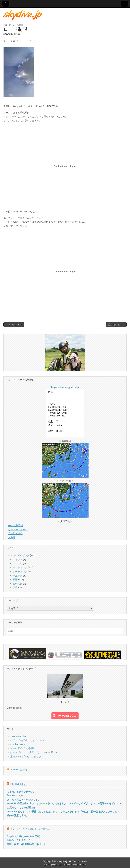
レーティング (20, 572)
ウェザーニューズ (18, 530)
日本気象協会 (15, 533)
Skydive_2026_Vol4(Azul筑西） (24, 836)
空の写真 (18, 584)
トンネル (18, 564)
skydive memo (18, 744)
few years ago (15, 795)
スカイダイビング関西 (22, 748)
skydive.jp (63, 861)
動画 (21, 25)
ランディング (20, 567)
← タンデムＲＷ (14, 325)
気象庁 (12, 537)
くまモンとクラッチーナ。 (21, 792)
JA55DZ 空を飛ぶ (20, 770)
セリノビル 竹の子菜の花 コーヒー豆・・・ (35, 752)
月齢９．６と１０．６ (19, 840)
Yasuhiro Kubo (18, 736)
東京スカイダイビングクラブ (26, 756)
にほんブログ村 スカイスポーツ (27, 740)
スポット (18, 560)
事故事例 (18, 576)
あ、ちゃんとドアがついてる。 (24, 800)
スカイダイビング (11, 25)
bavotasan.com (79, 865)
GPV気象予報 (16, 525)
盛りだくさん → (116, 325)
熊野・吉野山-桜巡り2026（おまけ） (27, 844)
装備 (15, 587)
